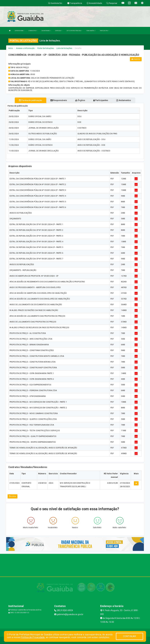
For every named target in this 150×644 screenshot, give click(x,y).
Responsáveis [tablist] (59, 100)
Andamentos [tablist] (124, 100)
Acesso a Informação (25, 48)
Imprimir (136, 59)
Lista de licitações (64, 48)
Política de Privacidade (33, 637)
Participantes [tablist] (101, 100)
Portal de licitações (46, 48)
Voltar (13, 496)
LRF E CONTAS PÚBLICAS (74, 31)
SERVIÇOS (59, 31)
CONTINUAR (129, 636)
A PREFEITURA (19, 31)
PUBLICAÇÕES (91, 31)
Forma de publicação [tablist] (30, 100)
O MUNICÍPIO (33, 31)
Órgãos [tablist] (80, 100)
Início (11, 48)
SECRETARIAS (46, 31)
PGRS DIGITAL (104, 31)
